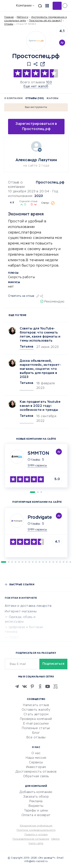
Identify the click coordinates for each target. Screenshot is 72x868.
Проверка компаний (36, 719)
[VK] (25, 686)
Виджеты (36, 806)
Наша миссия (36, 758)
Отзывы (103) (35, 98)
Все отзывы (36, 738)
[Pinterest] (32, 686)
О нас (36, 753)
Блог (36, 733)
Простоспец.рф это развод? (46, 21)
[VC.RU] (55, 686)
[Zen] (40, 686)
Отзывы (34, 460)
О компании (13, 98)
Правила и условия (36, 835)
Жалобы (52, 98)
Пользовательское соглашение (31, 839)
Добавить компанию (36, 792)
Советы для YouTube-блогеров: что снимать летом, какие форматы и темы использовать (40, 335)
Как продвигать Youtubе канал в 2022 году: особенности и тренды (40, 406)
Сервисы (36, 763)
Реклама (36, 801)
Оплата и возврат (36, 815)
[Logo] (36, 41)
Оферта (55, 839)
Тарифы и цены (36, 811)
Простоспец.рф (50, 183)
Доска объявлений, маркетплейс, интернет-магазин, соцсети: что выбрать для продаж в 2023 (40, 369)
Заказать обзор (36, 797)
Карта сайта (36, 844)
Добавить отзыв (57, 6)
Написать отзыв (36, 705)
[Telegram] (17, 686)
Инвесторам (36, 767)
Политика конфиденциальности (36, 830)
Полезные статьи (36, 728)
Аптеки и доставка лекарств (28, 606)
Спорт (14, 638)
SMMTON (38, 453)
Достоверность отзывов (36, 772)
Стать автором (36, 715)
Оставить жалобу (36, 710)
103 (49, 83)
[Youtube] (48, 686)
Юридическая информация (36, 826)
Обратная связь (36, 776)
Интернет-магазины (21, 612)
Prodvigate (40, 517)
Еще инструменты (36, 107)
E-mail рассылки (36, 724)
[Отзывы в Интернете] (9, 5)
